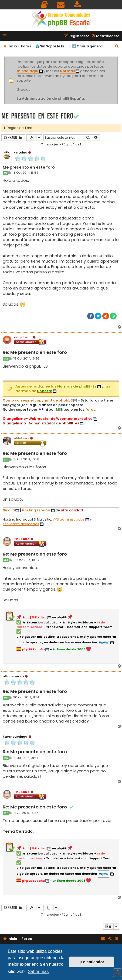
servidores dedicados (21, 524)
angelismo (23, 337)
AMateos (21, 438)
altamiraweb (13, 676)
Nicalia (9, 510)
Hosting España (36, 510)
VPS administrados (69, 519)
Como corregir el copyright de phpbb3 (38, 400)
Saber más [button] (38, 972)
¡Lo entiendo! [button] (92, 962)
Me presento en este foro (37, 116)
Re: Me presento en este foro (35, 353)
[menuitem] (45, 5)
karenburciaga (15, 737)
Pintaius (20, 152)
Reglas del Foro (18, 128)
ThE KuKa (22, 539)
